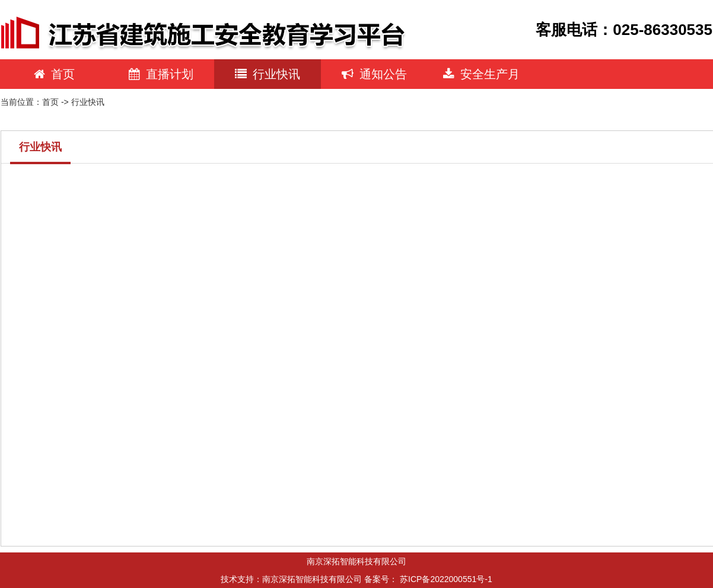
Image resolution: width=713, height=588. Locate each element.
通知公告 (374, 74)
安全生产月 (481, 74)
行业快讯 (268, 74)
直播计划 (161, 74)
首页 (54, 74)
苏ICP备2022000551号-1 (446, 579)
